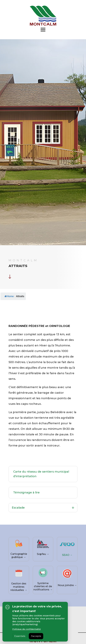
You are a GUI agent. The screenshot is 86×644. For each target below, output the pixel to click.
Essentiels (20, 636)
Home (9, 296)
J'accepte (36, 636)
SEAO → (67, 555)
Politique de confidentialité (27, 629)
